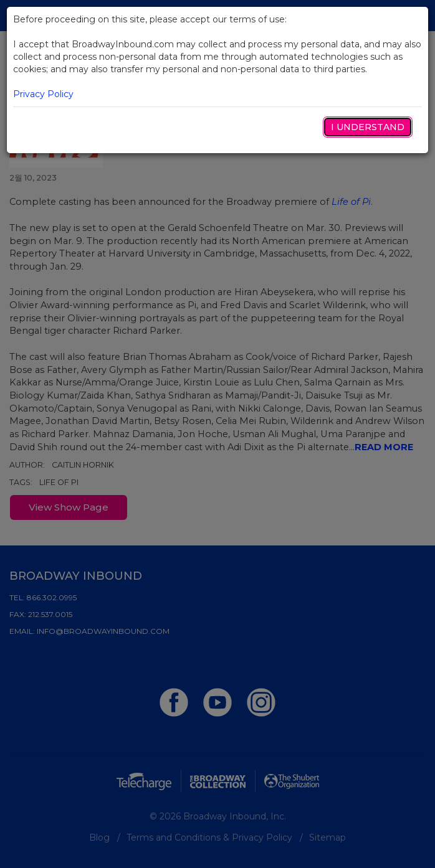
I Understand (368, 127)
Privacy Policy (43, 94)
